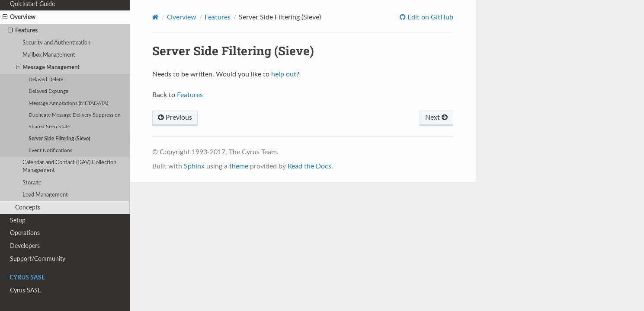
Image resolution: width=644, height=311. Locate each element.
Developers (25, 246)
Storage (32, 183)
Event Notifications (50, 151)
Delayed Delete (46, 80)
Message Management (48, 68)
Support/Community (38, 259)
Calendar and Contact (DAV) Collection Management (69, 167)
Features (23, 31)
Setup (18, 221)
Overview (19, 17)
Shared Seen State (49, 127)
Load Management (45, 195)
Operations (25, 233)
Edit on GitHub (429, 17)
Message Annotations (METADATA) (68, 103)
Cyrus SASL (25, 290)
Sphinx (194, 166)
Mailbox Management (49, 55)
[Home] (155, 17)
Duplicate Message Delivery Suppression (75, 115)
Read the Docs (309, 166)
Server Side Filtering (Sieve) (59, 139)
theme (239, 166)
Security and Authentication (56, 43)
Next (436, 117)
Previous (175, 117)
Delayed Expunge (48, 91)
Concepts (28, 208)
